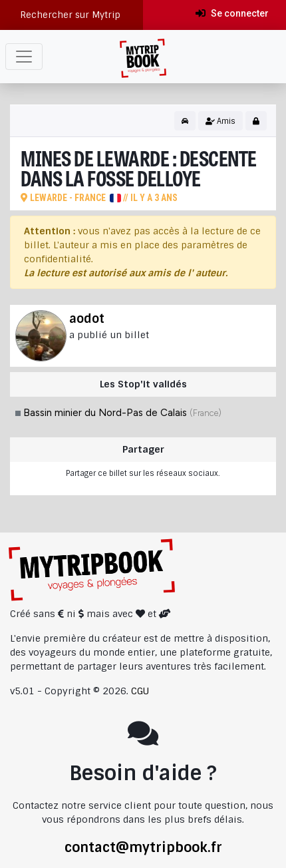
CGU (140, 691)
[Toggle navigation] (24, 57)
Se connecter (232, 13)
